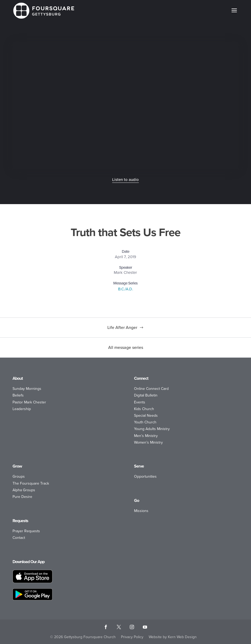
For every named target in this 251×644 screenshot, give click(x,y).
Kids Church (144, 409)
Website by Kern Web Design (173, 637)
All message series (126, 347)
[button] (234, 14)
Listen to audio (125, 180)
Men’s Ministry (146, 436)
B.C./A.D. (125, 289)
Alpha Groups (24, 490)
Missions (141, 511)
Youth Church (145, 422)
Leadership (22, 409)
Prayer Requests (26, 531)
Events (140, 402)
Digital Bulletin (146, 395)
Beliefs (18, 395)
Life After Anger (122, 327)
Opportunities (145, 476)
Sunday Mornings (27, 389)
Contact (19, 538)
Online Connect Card (151, 389)
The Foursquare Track (31, 483)
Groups (19, 476)
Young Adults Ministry (152, 429)
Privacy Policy (132, 637)
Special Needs (146, 416)
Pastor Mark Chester (29, 402)
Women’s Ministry (148, 442)
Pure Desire (22, 497)
